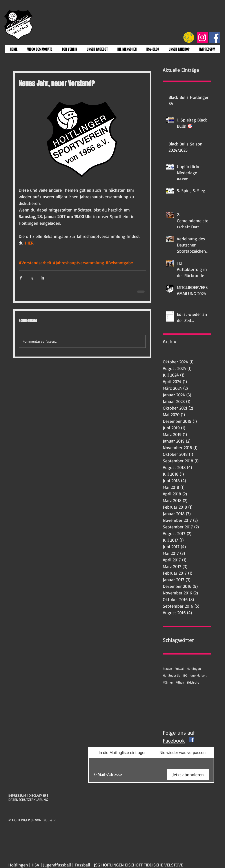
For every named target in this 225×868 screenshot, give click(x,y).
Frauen (167, 668)
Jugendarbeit (198, 675)
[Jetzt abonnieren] (188, 775)
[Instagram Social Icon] (202, 37)
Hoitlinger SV (171, 675)
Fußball (179, 668)
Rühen (180, 682)
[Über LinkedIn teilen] (42, 278)
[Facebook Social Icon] (215, 37)
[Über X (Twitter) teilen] (32, 278)
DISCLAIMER (37, 795)
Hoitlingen (194, 668)
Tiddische (193, 682)
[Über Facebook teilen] (21, 278)
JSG (185, 675)
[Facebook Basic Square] (192, 740)
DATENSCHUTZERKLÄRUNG (28, 800)
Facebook (174, 740)
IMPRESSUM (17, 795)
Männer (168, 682)
